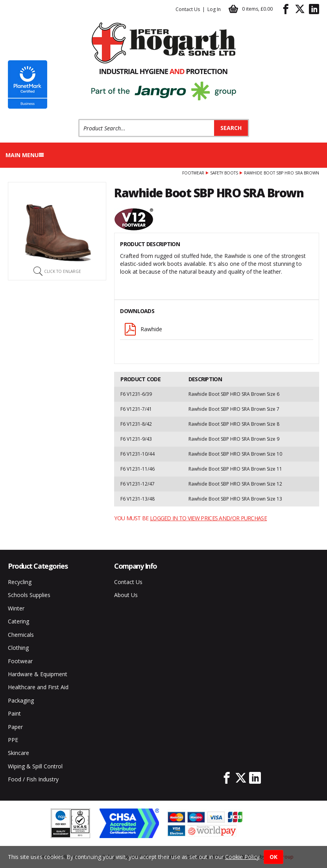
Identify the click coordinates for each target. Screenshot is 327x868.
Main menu (25, 155)
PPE (13, 740)
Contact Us (188, 9)
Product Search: (79, 119)
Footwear (193, 173)
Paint (14, 713)
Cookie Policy (242, 857)
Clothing (18, 648)
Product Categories (38, 566)
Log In (214, 9)
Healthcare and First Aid (38, 687)
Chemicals (21, 635)
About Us (126, 595)
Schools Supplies (29, 595)
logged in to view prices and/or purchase (208, 518)
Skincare (18, 753)
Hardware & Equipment (38, 674)
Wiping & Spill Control (35, 766)
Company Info (136, 566)
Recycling (20, 582)
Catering (18, 621)
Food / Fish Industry (33, 779)
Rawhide (143, 329)
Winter (16, 608)
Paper (15, 727)
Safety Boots (224, 173)
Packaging (21, 700)
